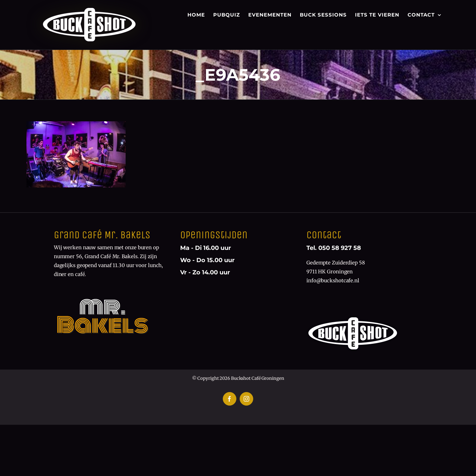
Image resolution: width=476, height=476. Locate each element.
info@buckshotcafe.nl (333, 280)
